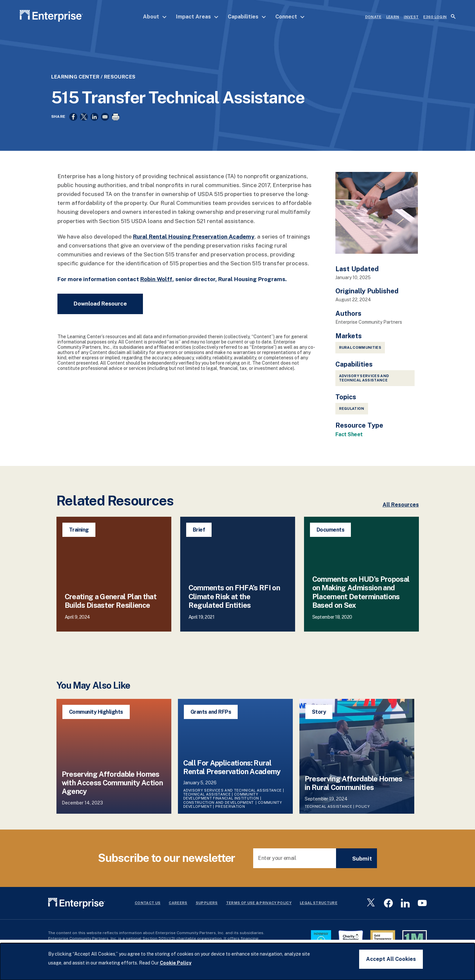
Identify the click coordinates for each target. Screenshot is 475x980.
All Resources (401, 512)
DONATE (373, 17)
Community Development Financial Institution (221, 804)
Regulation (352, 416)
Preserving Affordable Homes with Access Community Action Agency (112, 790)
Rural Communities (360, 355)
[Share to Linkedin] (94, 123)
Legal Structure (319, 910)
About (155, 17)
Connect (290, 17)
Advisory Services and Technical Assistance (364, 386)
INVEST (411, 17)
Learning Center (75, 83)
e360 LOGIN (435, 17)
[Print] (116, 123)
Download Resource (100, 311)
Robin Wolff (156, 287)
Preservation (230, 814)
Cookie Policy (176, 963)
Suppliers (207, 910)
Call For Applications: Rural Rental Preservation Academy (232, 775)
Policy (363, 814)
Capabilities (247, 17)
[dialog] (237, 962)
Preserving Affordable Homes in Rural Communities (354, 791)
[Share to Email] (105, 123)
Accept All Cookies (391, 959)
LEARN (393, 17)
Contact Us (148, 910)
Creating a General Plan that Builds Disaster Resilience (111, 608)
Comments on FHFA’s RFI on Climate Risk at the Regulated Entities (234, 604)
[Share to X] (84, 123)
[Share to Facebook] (73, 123)
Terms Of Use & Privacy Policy (259, 910)
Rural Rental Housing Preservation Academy (194, 244)
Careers (178, 910)
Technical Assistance (207, 802)
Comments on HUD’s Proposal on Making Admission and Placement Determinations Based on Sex (361, 600)
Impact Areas (197, 17)
